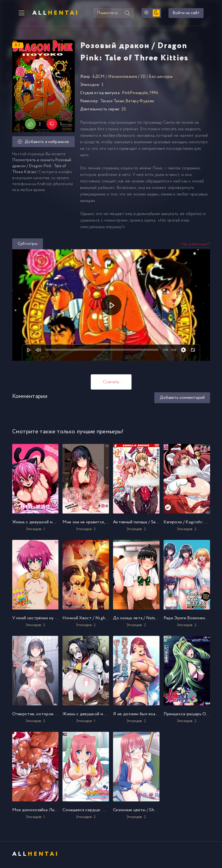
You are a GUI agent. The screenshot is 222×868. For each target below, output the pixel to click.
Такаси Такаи (112, 102)
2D (143, 78)
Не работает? (196, 246)
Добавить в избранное (43, 143)
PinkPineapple (135, 94)
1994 (154, 94)
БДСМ (99, 78)
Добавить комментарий (182, 399)
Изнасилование (123, 78)
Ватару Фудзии (140, 102)
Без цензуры (161, 78)
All (50, 14)
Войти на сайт (193, 14)
